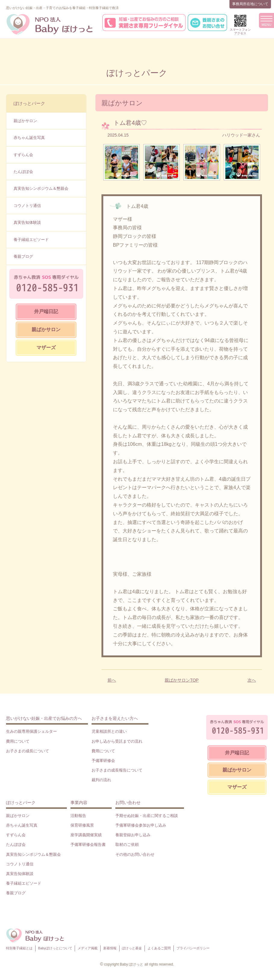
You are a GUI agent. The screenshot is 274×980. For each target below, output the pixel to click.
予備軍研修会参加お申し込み (141, 825)
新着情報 (110, 948)
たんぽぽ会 (23, 172)
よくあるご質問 (159, 948)
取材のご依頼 (127, 844)
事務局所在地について (250, 4)
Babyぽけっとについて (55, 948)
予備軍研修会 (103, 761)
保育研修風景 (82, 825)
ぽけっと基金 (132, 948)
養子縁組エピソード (31, 240)
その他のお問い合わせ (135, 854)
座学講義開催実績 (86, 835)
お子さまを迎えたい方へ (115, 718)
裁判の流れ (101, 780)
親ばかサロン (25, 121)
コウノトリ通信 (27, 206)
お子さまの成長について (28, 751)
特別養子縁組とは (19, 948)
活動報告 (78, 816)
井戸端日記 (46, 311)
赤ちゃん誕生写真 (29, 138)
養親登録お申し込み (133, 835)
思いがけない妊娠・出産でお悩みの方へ (44, 718)
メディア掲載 (88, 948)
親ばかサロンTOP (182, 680)
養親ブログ (23, 256)
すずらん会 (23, 155)
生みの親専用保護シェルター (31, 731)
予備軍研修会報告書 (88, 844)
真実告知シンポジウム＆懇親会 (41, 188)
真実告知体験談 (27, 222)
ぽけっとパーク (29, 103)
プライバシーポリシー (193, 948)
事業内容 (79, 803)
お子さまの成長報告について (117, 770)
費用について (18, 741)
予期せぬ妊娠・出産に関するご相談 (147, 816)
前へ (112, 680)
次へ (252, 680)
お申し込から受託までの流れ (117, 741)
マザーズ (46, 348)
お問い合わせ (128, 803)
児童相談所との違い (109, 731)
